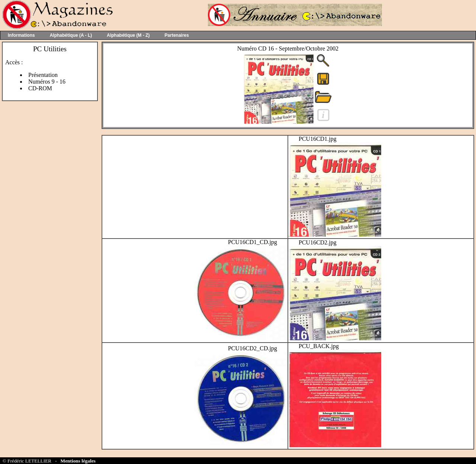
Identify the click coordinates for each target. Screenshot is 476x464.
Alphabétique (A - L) (71, 35)
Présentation (43, 75)
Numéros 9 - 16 (47, 82)
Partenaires (177, 35)
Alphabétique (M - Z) (128, 35)
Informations (21, 35)
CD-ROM (40, 88)
